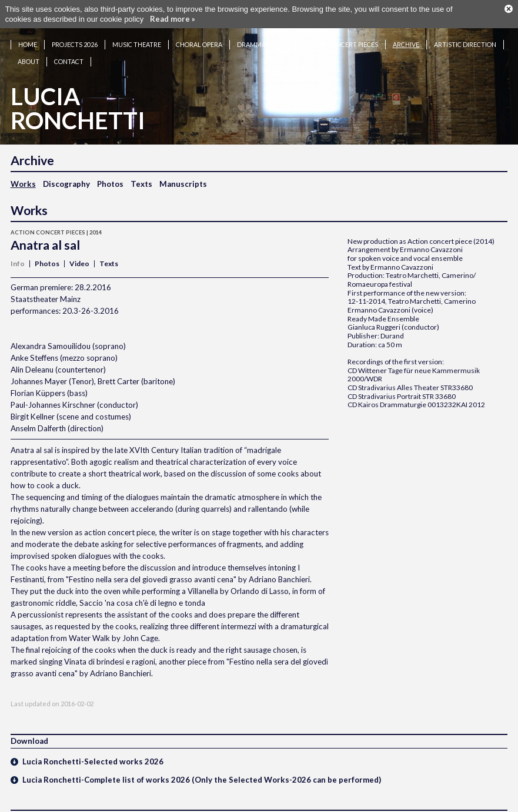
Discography (66, 172)
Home (28, 33)
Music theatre (137, 33)
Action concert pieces (340, 33)
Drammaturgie (263, 33)
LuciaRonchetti (78, 97)
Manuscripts (183, 172)
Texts (141, 172)
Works (23, 172)
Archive (406, 33)
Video (79, 252)
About (29, 50)
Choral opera (199, 33)
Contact (69, 50)
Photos (110, 172)
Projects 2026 (75, 33)
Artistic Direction (465, 33)
